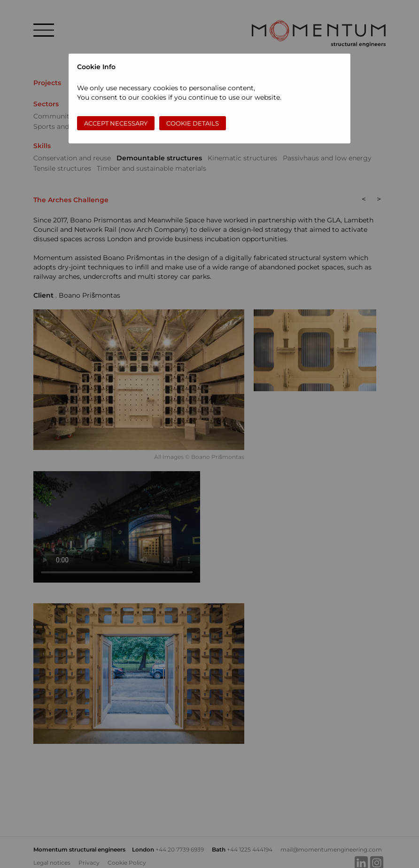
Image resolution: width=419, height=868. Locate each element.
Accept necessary (116, 123)
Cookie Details (193, 123)
